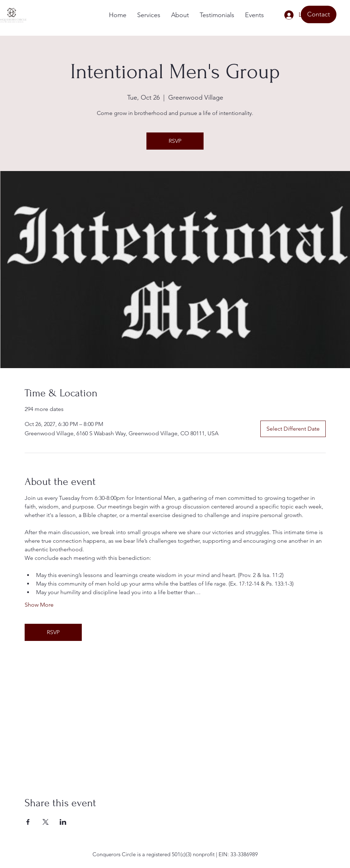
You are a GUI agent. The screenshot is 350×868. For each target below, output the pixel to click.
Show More (39, 605)
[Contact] (319, 14)
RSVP (175, 141)
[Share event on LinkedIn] (63, 822)
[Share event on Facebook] (28, 822)
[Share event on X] (46, 822)
